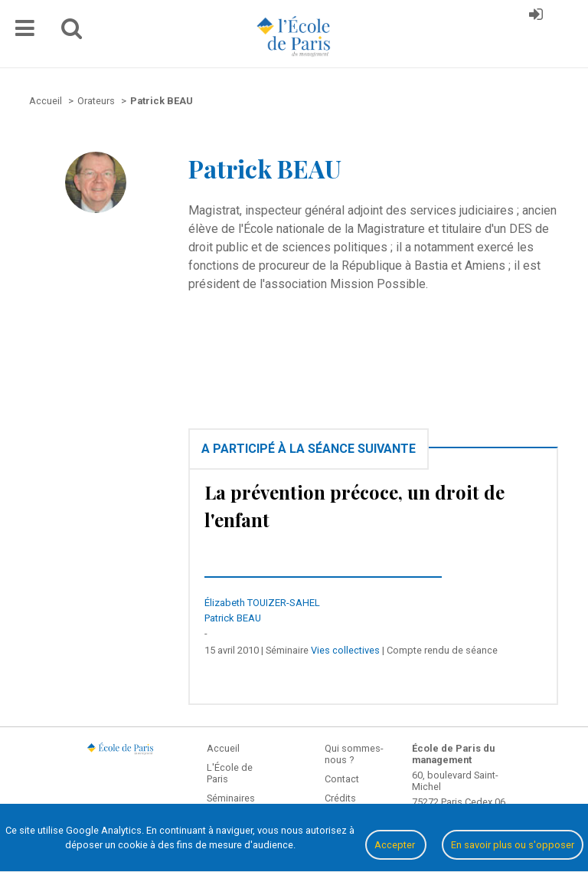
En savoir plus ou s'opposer (513, 845)
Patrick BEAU (233, 618)
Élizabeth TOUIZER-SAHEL (262, 603)
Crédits (340, 798)
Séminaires (231, 798)
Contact (342, 779)
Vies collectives (345, 650)
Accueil (223, 748)
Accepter (396, 845)
